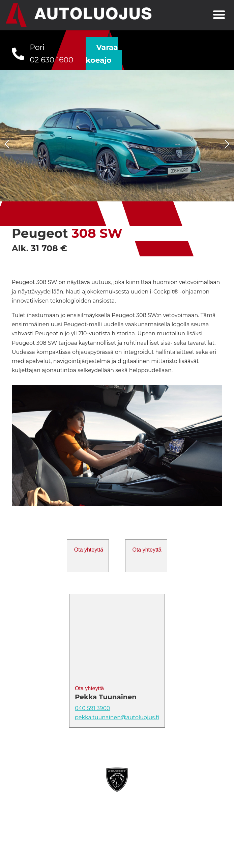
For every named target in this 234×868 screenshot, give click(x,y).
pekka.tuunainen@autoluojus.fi (117, 717)
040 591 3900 (93, 708)
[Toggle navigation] (219, 16)
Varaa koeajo (102, 54)
